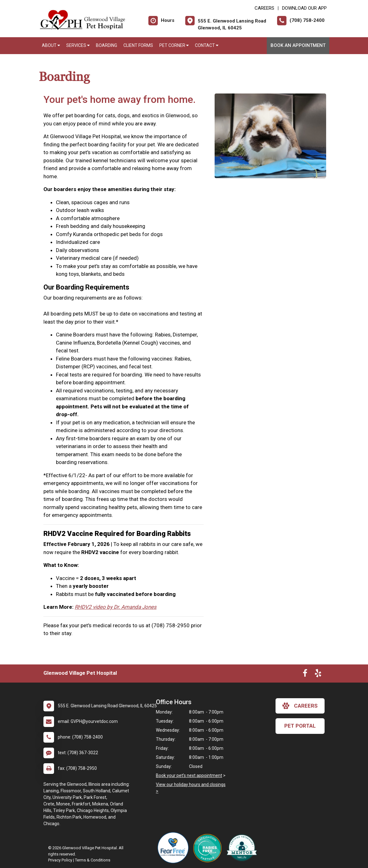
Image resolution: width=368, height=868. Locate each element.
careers (300, 706)
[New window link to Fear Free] (175, 848)
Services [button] (78, 45)
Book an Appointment (298, 45)
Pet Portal (300, 726)
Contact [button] (207, 45)
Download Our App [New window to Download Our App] (304, 8)
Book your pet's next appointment (189, 775)
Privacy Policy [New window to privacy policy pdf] (60, 860)
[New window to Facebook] (305, 674)
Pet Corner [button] (174, 45)
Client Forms (138, 45)
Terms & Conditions (93, 860)
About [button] (51, 45)
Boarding (107, 45)
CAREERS (264, 8)
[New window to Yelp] (318, 674)
